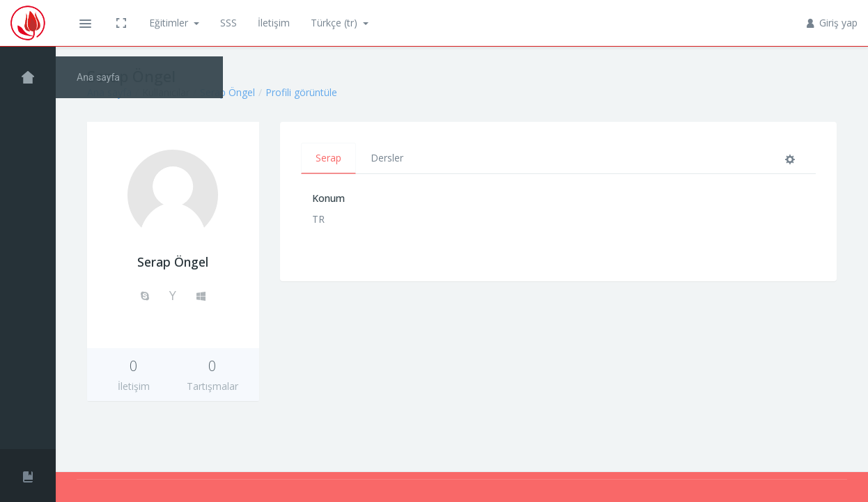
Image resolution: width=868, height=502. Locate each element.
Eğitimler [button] (170, 23)
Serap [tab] (328, 158)
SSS (228, 23)
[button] (85, 23)
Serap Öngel (227, 92)
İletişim (274, 23)
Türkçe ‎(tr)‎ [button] (335, 23)
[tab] (792, 158)
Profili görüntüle (301, 92)
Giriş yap (832, 23)
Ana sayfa (109, 92)
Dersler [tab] (387, 158)
